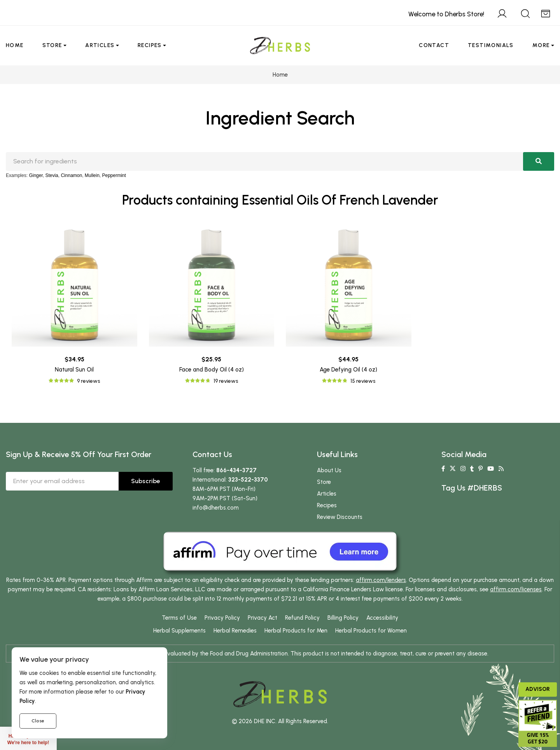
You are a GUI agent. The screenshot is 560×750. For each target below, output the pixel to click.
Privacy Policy (222, 618)
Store (52, 45)
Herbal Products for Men (296, 631)
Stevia (52, 175)
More (541, 45)
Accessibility (382, 618)
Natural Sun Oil (74, 370)
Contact (434, 45)
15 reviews (363, 381)
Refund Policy (302, 618)
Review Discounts (340, 517)
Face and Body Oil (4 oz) (212, 370)
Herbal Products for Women (371, 631)
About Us (329, 470)
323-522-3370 (248, 480)
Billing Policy (343, 618)
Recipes (150, 45)
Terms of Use (179, 618)
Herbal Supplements (179, 631)
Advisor (538, 689)
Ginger (36, 175)
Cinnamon (71, 175)
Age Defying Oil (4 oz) (348, 370)
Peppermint (114, 175)
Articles (100, 45)
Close (38, 721)
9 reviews (88, 381)
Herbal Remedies (235, 631)
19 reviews (226, 381)
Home (15, 45)
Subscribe (146, 481)
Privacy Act (262, 618)
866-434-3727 (236, 470)
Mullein (92, 175)
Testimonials (491, 45)
